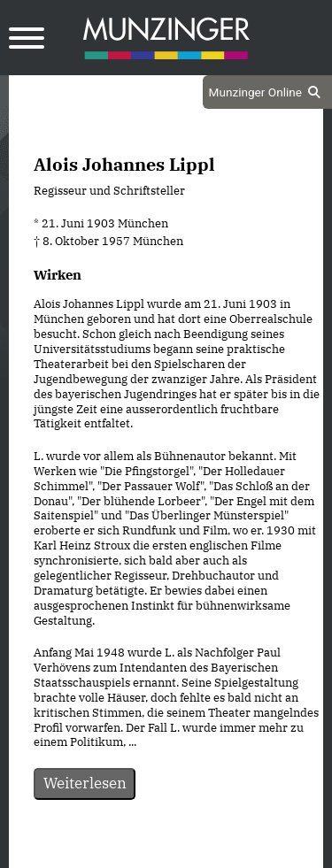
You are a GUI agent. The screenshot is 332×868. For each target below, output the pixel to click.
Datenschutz (121, 853)
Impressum (214, 853)
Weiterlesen (85, 783)
